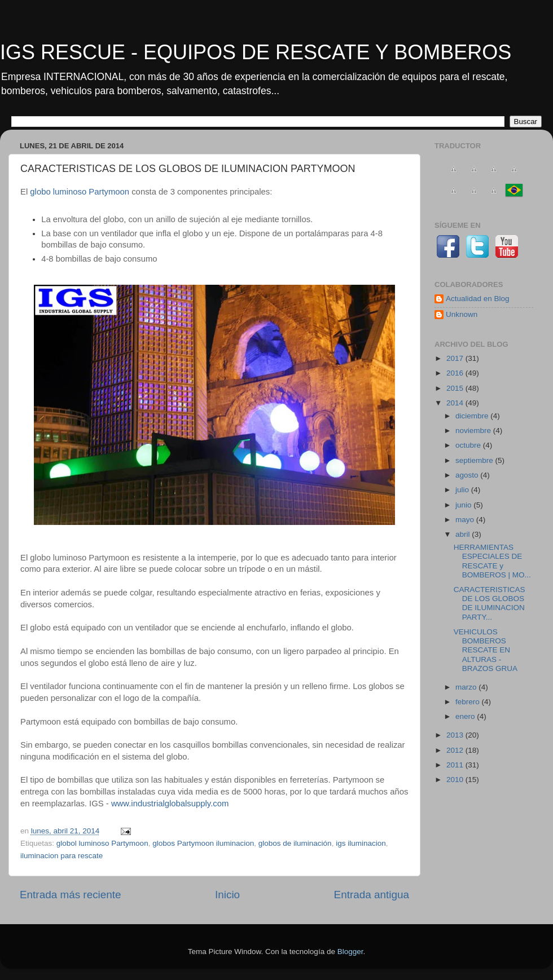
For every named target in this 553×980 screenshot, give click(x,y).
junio (464, 505)
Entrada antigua (372, 895)
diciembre (473, 416)
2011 (456, 765)
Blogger (350, 952)
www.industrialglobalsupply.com (170, 804)
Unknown (462, 314)
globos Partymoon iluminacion (203, 843)
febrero (469, 702)
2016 (456, 373)
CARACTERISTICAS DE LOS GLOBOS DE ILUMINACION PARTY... (490, 603)
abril (464, 534)
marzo (467, 687)
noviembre (474, 431)
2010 (456, 780)
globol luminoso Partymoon (102, 843)
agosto (468, 475)
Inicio (227, 895)
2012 (456, 750)
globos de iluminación (295, 843)
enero (466, 716)
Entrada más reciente (71, 895)
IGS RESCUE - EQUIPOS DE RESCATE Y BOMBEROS (256, 52)
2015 (456, 388)
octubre (469, 445)
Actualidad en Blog (478, 299)
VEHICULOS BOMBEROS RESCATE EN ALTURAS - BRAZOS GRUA (486, 650)
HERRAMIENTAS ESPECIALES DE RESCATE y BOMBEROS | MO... (492, 561)
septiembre (475, 460)
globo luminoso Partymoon (78, 192)
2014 (456, 403)
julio (463, 490)
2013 (456, 735)
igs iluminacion (361, 843)
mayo (466, 520)
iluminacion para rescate (62, 856)
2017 (456, 358)
